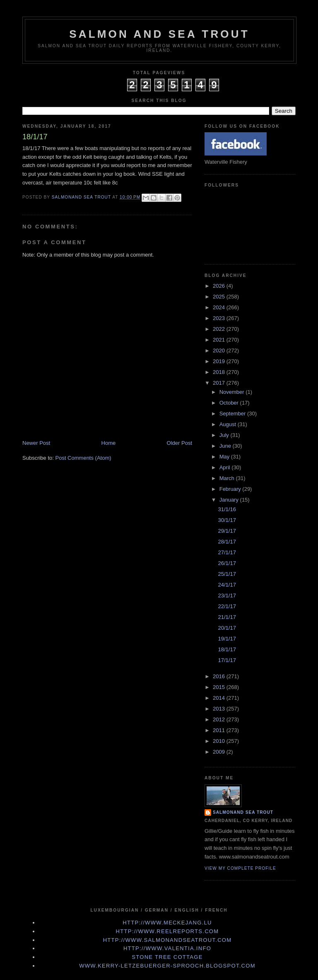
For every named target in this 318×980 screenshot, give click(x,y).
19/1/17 (227, 639)
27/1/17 (227, 552)
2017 (220, 383)
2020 (220, 351)
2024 (220, 307)
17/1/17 (227, 660)
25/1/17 (227, 574)
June (226, 446)
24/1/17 (227, 585)
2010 (220, 741)
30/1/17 (227, 520)
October (230, 403)
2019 (220, 361)
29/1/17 (227, 531)
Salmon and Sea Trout (159, 34)
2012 (220, 719)
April (226, 467)
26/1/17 (227, 563)
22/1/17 (227, 606)
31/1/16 (227, 509)
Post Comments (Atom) (83, 458)
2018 (220, 372)
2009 (220, 752)
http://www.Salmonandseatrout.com (167, 940)
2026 (220, 286)
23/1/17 (227, 596)
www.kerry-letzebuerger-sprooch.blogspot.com (167, 966)
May (225, 457)
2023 (220, 318)
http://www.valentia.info (167, 948)
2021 (220, 340)
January (230, 500)
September (233, 414)
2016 (220, 676)
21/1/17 (227, 617)
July (225, 435)
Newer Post (36, 443)
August (229, 424)
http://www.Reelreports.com (167, 931)
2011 (220, 730)
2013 (220, 709)
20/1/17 (227, 628)
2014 (220, 698)
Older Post (179, 443)
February (231, 489)
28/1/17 (227, 542)
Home (109, 443)
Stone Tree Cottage (167, 957)
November (233, 392)
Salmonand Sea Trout (243, 812)
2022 (220, 329)
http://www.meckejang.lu (167, 923)
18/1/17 (227, 649)
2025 (220, 297)
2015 (220, 687)
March (228, 478)
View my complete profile (240, 868)
